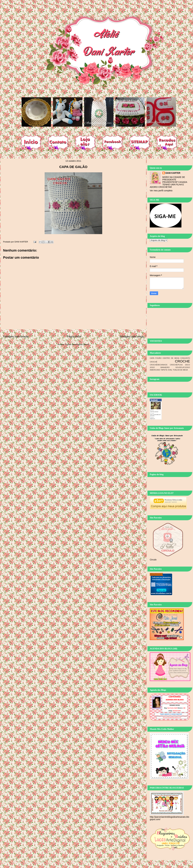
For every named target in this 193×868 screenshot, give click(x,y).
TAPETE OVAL (167, 370)
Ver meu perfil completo (161, 191)
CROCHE (182, 361)
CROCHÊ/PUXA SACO (180, 365)
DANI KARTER (173, 173)
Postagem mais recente (16, 337)
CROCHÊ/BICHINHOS (159, 365)
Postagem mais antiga (132, 337)
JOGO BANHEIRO (160, 367)
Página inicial (74, 337)
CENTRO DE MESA (171, 358)
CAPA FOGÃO (156, 358)
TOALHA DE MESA (180, 370)
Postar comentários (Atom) (77, 344)
